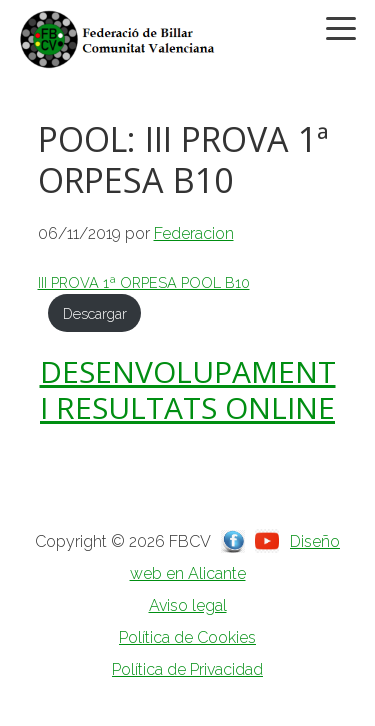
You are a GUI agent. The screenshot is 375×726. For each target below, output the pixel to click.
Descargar (95, 313)
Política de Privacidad (187, 669)
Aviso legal (188, 605)
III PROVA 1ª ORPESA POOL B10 (144, 282)
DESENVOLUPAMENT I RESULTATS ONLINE (188, 389)
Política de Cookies (187, 637)
